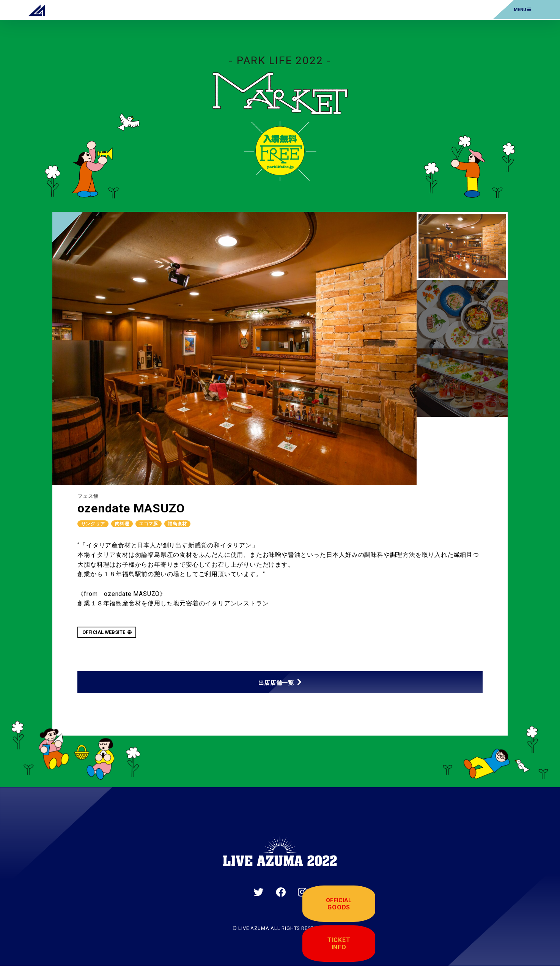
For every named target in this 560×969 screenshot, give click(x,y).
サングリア (95, 524)
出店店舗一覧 (276, 684)
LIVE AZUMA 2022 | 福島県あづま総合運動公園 (37, 9)
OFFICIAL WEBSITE (107, 633)
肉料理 (126, 524)
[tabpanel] (234, 348)
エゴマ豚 (155, 524)
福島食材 (187, 524)
